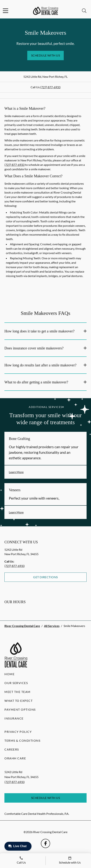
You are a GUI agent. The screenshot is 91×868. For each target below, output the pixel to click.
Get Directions (45, 577)
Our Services (16, 683)
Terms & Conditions (22, 740)
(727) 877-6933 (50, 87)
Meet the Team (17, 692)
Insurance (14, 718)
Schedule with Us (46, 55)
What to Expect (19, 701)
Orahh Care (15, 758)
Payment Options (20, 709)
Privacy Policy (18, 732)
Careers (12, 749)
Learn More (16, 472)
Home (9, 674)
